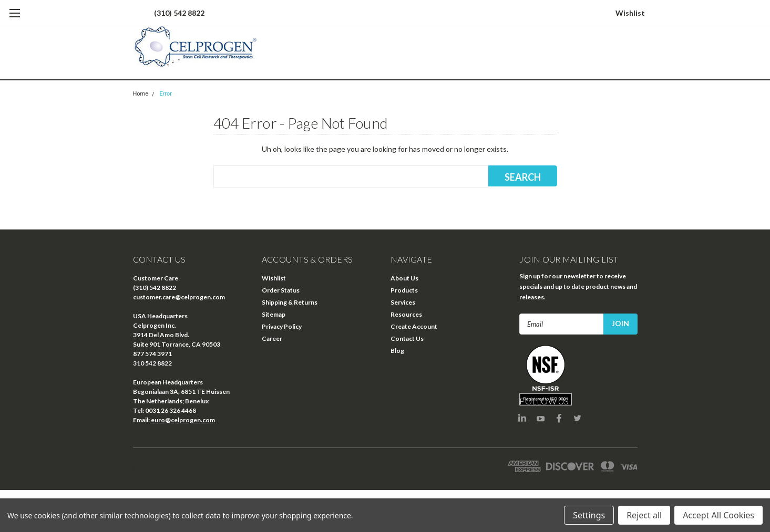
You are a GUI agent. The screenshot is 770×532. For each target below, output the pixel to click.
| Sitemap (198, 469)
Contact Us (407, 338)
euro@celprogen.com (183, 420)
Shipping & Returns (290, 302)
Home (141, 94)
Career (272, 338)
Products (404, 290)
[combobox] (351, 176)
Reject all (644, 515)
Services (403, 302)
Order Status (281, 290)
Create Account (414, 326)
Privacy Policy (282, 326)
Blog (397, 351)
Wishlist (630, 13)
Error (166, 94)
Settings (589, 515)
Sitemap (274, 314)
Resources (406, 314)
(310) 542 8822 (179, 13)
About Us (404, 278)
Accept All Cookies (718, 515)
